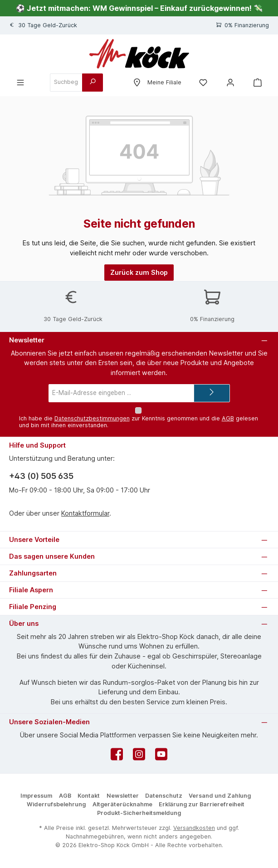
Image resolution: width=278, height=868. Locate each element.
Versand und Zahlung (220, 796)
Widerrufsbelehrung (56, 804)
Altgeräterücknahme (122, 804)
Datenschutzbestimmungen (92, 418)
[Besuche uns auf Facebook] (117, 757)
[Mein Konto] (230, 82)
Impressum (36, 796)
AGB (228, 418)
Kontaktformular (85, 513)
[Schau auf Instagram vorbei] (139, 757)
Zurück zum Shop (139, 272)
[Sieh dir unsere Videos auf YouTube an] (161, 757)
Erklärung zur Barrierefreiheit (202, 804)
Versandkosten (194, 828)
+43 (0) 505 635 (41, 476)
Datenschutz (164, 796)
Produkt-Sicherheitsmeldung (139, 813)
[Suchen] (93, 83)
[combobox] (66, 83)
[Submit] (212, 393)
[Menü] (20, 82)
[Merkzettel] (203, 82)
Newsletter (123, 796)
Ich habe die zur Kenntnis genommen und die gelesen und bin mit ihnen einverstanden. (139, 422)
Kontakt (89, 796)
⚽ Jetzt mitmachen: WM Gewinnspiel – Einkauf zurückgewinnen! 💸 (139, 8)
